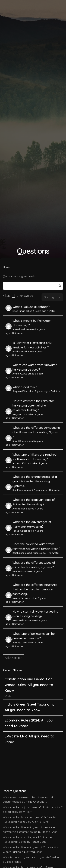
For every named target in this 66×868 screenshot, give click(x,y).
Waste (8, 696)
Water (52, 311)
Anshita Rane (16, 509)
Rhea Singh (15, 311)
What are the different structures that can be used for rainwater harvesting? (35, 589)
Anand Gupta (16, 374)
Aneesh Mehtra (17, 329)
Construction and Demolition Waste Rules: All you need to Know (29, 685)
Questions (9, 276)
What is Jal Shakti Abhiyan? (31, 307)
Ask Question (13, 658)
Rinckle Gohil (16, 351)
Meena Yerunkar (18, 598)
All (13, 296)
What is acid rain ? (25, 387)
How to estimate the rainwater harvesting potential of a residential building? (33, 406)
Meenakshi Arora (18, 620)
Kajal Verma (16, 490)
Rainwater (18, 333)
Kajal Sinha (15, 553)
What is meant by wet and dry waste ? (27, 857)
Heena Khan (16, 571)
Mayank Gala (16, 414)
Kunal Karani (16, 441)
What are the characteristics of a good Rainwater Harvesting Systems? (35, 481)
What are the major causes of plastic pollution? (33, 807)
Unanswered (25, 296)
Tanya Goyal (16, 531)
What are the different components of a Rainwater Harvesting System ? (37, 432)
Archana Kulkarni (18, 463)
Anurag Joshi (16, 642)
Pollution (56, 391)
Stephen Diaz (16, 391)
